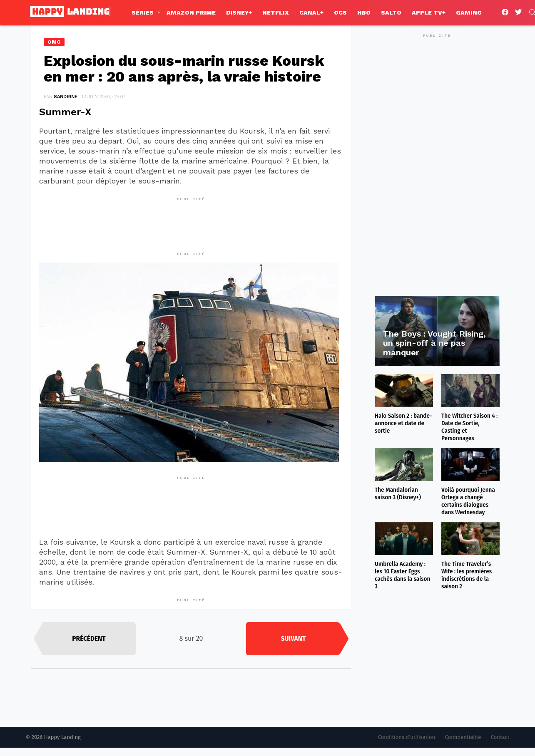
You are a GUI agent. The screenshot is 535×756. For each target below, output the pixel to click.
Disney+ (239, 12)
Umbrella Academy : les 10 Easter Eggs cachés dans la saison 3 (402, 575)
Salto (391, 12)
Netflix (276, 12)
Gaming (469, 12)
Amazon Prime (191, 12)
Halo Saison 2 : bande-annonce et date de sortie (403, 423)
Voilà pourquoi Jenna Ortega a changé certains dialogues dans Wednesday (468, 501)
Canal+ (311, 12)
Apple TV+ (429, 12)
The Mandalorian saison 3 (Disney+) (398, 493)
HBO (364, 12)
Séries (143, 12)
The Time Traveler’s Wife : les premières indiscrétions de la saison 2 (467, 575)
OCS (340, 12)
